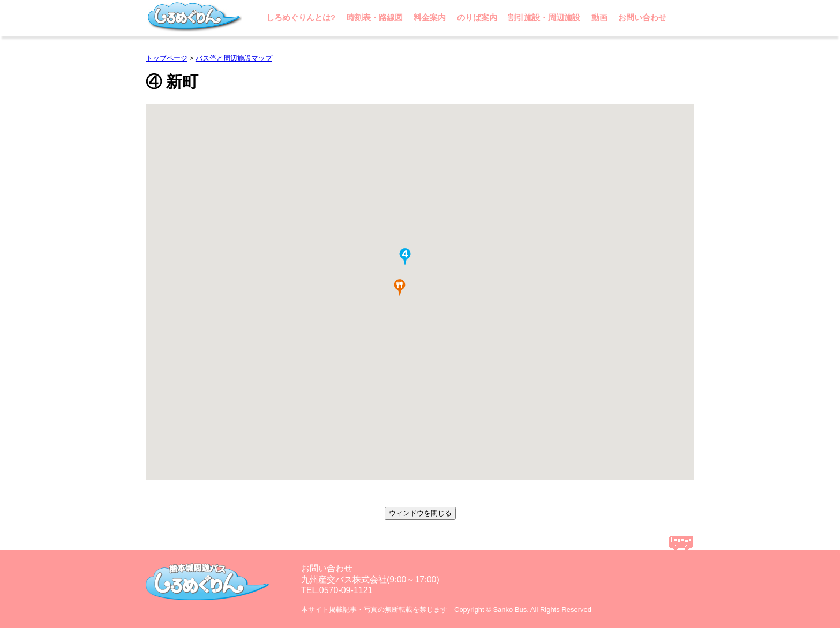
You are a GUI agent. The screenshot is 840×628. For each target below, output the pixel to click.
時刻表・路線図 (375, 17)
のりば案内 (477, 17)
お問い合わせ (642, 17)
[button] (405, 257)
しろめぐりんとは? (301, 17)
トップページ (167, 58)
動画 (599, 17)
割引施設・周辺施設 (544, 17)
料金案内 (430, 17)
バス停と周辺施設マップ (234, 58)
